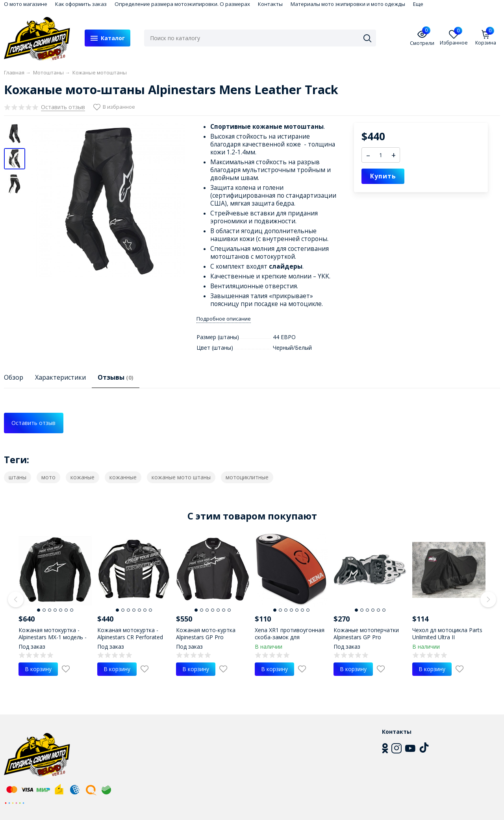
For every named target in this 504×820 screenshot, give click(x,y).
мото (48, 477)
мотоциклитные (247, 477)
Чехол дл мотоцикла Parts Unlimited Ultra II (447, 634)
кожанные (123, 477)
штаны (18, 477)
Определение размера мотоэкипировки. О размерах (182, 4)
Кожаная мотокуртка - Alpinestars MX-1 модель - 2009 (53, 637)
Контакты (270, 4)
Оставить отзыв (33, 423)
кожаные (82, 477)
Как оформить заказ (81, 4)
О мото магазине (26, 4)
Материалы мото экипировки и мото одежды (348, 4)
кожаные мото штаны (181, 477)
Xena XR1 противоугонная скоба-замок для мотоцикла (290, 637)
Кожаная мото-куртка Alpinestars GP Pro (206, 634)
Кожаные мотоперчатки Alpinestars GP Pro (366, 634)
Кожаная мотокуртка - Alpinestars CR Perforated (130, 634)
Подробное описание (224, 319)
